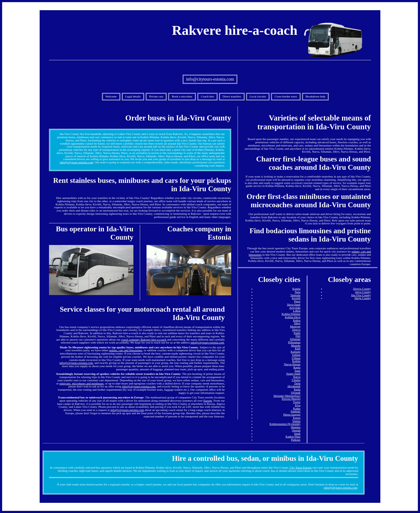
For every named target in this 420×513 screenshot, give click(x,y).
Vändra (296, 380)
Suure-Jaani (293, 374)
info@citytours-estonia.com (210, 79)
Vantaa (296, 421)
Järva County (363, 292)
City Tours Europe (301, 467)
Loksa (297, 311)
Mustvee (295, 326)
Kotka (297, 408)
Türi (298, 336)
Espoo (297, 418)
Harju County (363, 298)
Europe (208, 401)
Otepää (296, 430)
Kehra (297, 320)
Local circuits (258, 96)
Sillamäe (295, 339)
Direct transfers (232, 96)
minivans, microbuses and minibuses (82, 383)
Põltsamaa (294, 342)
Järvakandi (294, 386)
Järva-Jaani (294, 304)
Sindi (297, 433)
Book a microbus (182, 96)
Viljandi (295, 393)
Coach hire (207, 96)
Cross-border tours (286, 96)
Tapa (298, 292)
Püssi (297, 301)
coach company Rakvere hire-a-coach (144, 340)
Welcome (111, 96)
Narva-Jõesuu (292, 364)
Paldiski (295, 411)
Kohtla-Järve (293, 317)
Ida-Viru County (361, 295)
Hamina (296, 427)
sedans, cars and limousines (126, 350)
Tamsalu (295, 295)
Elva (298, 405)
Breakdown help (316, 96)
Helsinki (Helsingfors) (287, 396)
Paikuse (296, 440)
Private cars (156, 96)
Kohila (296, 361)
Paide (297, 333)
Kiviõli (296, 298)
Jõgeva (296, 330)
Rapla (297, 367)
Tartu (297, 383)
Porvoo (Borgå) (291, 399)
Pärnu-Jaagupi (292, 414)
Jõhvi (297, 323)
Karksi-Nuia (293, 436)
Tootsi (297, 402)
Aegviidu (295, 308)
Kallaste (296, 352)
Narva (297, 377)
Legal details (133, 96)
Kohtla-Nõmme (291, 314)
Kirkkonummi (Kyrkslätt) (285, 424)
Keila (297, 389)
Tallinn (296, 355)
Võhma (296, 358)
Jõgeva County (362, 289)
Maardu (296, 345)
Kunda (297, 289)
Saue (298, 371)
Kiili (298, 348)
